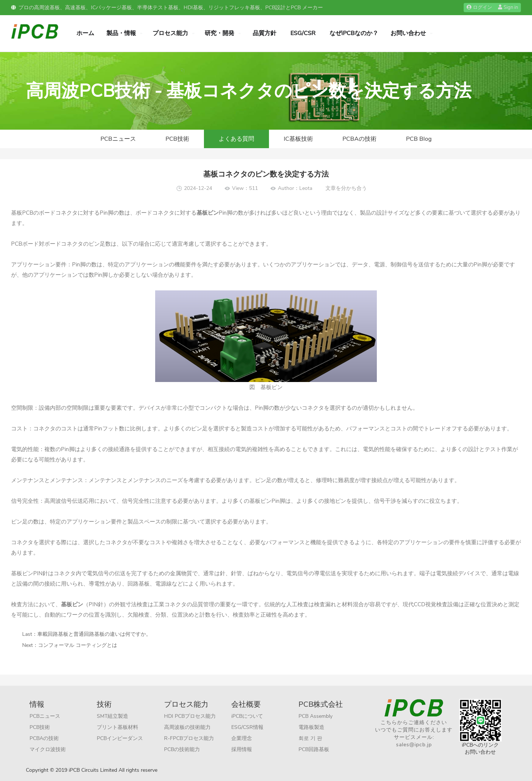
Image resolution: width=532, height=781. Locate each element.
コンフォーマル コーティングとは (78, 645)
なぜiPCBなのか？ (354, 33)
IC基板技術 (298, 139)
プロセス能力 (170, 33)
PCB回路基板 (314, 749)
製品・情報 (121, 33)
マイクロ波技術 (48, 749)
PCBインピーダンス (120, 738)
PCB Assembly (316, 716)
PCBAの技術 (359, 139)
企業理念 (242, 738)
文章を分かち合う (346, 188)
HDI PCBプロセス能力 (190, 716)
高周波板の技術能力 (187, 727)
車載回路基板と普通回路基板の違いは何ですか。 (94, 634)
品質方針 (265, 33)
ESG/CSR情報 (247, 727)
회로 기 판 (310, 738)
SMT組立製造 (112, 716)
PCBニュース (118, 139)
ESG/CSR (303, 33)
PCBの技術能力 (182, 749)
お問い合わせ (408, 33)
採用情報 (242, 749)
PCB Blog (419, 139)
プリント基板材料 (117, 727)
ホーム (85, 33)
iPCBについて (247, 716)
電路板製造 (311, 727)
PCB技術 (177, 139)
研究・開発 (219, 33)
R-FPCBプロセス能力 (189, 738)
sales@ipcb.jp (414, 745)
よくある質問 (236, 139)
